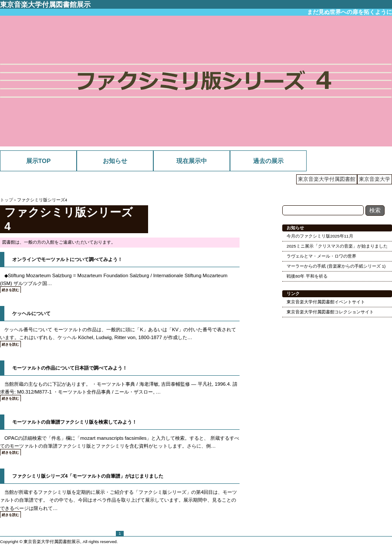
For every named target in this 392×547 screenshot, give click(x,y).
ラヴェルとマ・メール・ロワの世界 (321, 256)
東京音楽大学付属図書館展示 (45, 4)
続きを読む (10, 290)
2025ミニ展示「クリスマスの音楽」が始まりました (337, 246)
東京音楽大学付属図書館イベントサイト (326, 302)
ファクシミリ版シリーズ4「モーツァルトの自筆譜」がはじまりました (88, 476)
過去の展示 (268, 161)
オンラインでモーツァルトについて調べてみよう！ (67, 259)
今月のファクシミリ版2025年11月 (320, 236)
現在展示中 (192, 161)
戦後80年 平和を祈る (307, 276)
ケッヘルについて (31, 313)
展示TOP (39, 161)
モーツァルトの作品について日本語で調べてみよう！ (70, 368)
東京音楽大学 (375, 179)
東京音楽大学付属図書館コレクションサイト (330, 312)
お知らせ (115, 161)
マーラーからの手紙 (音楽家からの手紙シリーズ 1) (336, 266)
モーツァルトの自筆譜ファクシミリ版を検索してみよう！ (74, 422)
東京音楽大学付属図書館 (327, 179)
